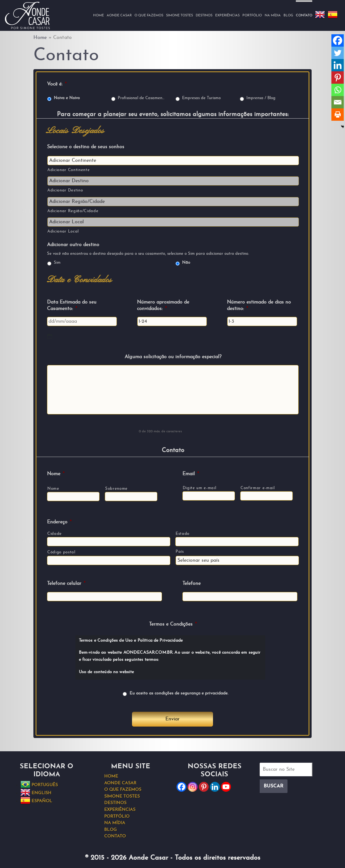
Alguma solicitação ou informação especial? (173, 357)
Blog (288, 16)
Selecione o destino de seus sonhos (86, 147)
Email (191, 474)
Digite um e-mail (200, 488)
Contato (304, 16)
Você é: (57, 84)
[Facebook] (338, 40)
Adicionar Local (63, 231)
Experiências (227, 16)
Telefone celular (66, 584)
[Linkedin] (338, 65)
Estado (183, 534)
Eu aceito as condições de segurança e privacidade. (179, 693)
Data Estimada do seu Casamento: (72, 306)
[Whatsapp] (338, 90)
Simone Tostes (179, 16)
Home (98, 16)
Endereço (59, 522)
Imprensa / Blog (261, 98)
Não (186, 263)
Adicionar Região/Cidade (73, 211)
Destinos (204, 16)
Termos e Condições (173, 624)
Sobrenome (116, 489)
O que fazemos (149, 16)
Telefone (192, 584)
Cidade (55, 534)
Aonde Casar (119, 16)
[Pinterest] (338, 78)
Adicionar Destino (65, 190)
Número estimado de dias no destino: (259, 306)
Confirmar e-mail (258, 488)
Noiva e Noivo (67, 98)
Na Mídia (273, 16)
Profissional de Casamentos (142, 98)
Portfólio (252, 16)
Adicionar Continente (68, 170)
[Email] (338, 102)
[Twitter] (338, 53)
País (180, 552)
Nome (56, 474)
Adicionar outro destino (73, 245)
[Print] (338, 115)
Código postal (61, 552)
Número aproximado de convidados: (163, 306)
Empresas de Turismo (201, 98)
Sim (57, 263)
